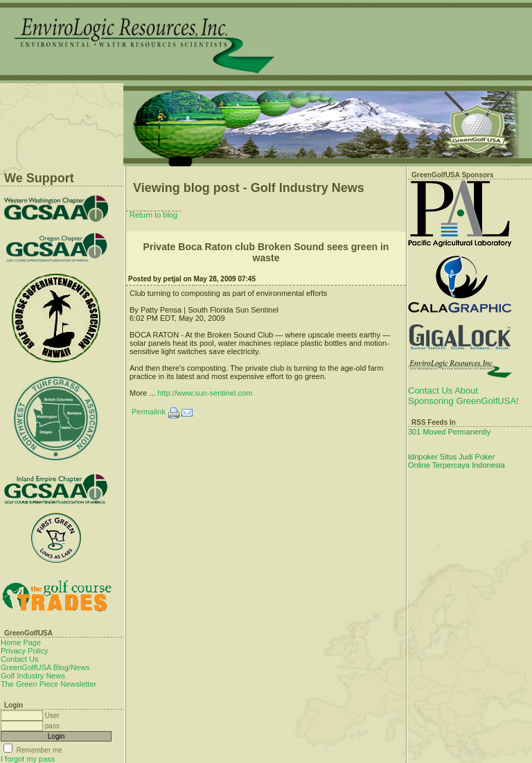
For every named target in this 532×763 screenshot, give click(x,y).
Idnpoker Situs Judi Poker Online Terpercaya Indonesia (456, 461)
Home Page (21, 642)
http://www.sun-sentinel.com (205, 393)
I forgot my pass (28, 759)
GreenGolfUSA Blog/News (45, 667)
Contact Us (19, 659)
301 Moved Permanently (449, 432)
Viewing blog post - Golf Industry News (249, 188)
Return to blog (153, 215)
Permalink (149, 412)
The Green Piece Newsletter (48, 684)
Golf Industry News (33, 676)
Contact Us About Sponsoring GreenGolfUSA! (463, 396)
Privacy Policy (24, 651)
